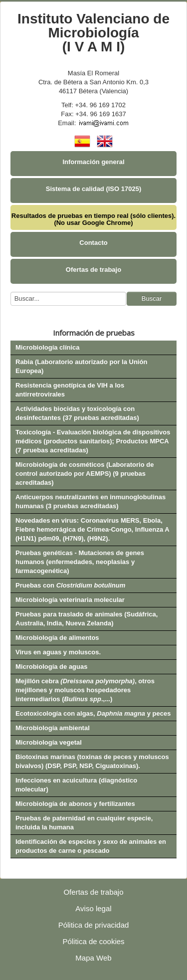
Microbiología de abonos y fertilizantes (75, 804)
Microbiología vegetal (49, 742)
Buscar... (11, 292)
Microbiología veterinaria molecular (70, 600)
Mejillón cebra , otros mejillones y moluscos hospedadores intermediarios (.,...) (85, 690)
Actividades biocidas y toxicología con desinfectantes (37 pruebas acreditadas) (77, 413)
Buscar (152, 298)
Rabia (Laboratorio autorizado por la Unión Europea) (81, 366)
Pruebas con (70, 585)
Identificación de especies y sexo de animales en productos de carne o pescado (91, 846)
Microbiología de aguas (51, 667)
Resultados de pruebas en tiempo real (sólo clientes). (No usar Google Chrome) (93, 219)
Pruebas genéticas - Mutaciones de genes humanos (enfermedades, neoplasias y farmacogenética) (80, 562)
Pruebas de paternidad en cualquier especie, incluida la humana (84, 823)
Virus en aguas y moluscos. (58, 652)
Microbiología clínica (48, 347)
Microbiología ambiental (53, 728)
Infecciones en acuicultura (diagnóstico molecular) (76, 785)
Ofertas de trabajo (93, 270)
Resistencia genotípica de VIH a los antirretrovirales (70, 390)
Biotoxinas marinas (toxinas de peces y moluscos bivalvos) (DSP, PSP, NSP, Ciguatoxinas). (92, 761)
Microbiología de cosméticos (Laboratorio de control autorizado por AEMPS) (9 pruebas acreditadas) (85, 474)
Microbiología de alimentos (57, 638)
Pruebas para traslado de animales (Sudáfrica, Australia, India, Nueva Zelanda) (87, 619)
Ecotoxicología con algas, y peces (93, 713)
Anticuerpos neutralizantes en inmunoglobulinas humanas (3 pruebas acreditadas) (91, 501)
